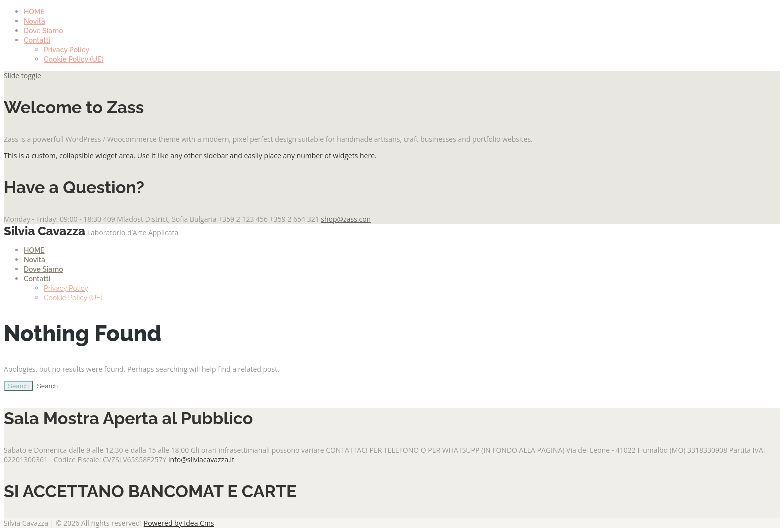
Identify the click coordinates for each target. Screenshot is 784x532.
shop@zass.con (346, 219)
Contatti (37, 40)
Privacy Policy (67, 50)
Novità (35, 21)
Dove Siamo (44, 31)
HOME (34, 12)
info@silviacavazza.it (201, 460)
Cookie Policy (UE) (74, 59)
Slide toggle (23, 76)
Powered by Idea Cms (179, 523)
